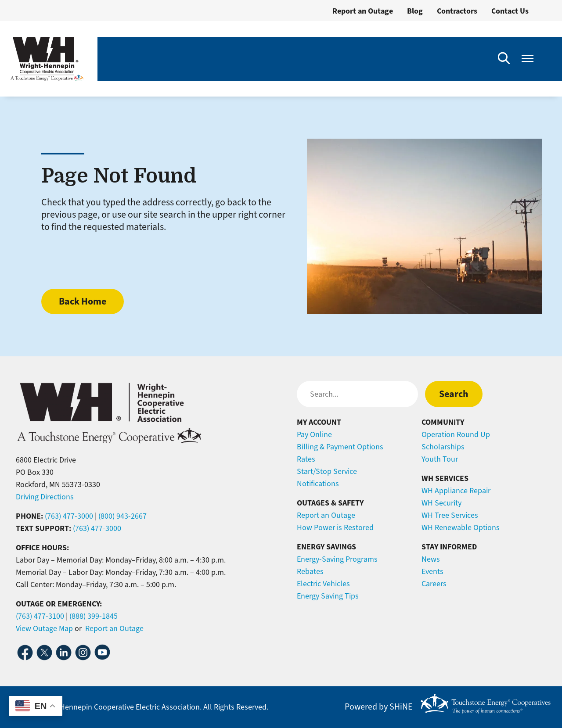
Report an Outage (363, 11)
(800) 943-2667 (122, 516)
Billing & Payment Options (340, 447)
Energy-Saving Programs (337, 559)
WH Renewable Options (461, 527)
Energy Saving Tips (328, 596)
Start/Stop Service (327, 471)
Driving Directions (45, 497)
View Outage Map (44, 628)
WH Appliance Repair (456, 491)
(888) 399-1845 (94, 616)
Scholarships (443, 447)
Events (432, 571)
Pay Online (314, 434)
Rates (306, 459)
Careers (434, 584)
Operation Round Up (456, 434)
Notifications (318, 484)
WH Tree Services (450, 515)
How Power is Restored (335, 527)
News (431, 559)
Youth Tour (440, 459)
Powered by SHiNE (379, 707)
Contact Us (510, 11)
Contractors (457, 11)
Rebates (310, 571)
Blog (415, 11)
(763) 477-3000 (69, 516)
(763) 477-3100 (40, 616)
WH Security (441, 503)
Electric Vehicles (323, 584)
